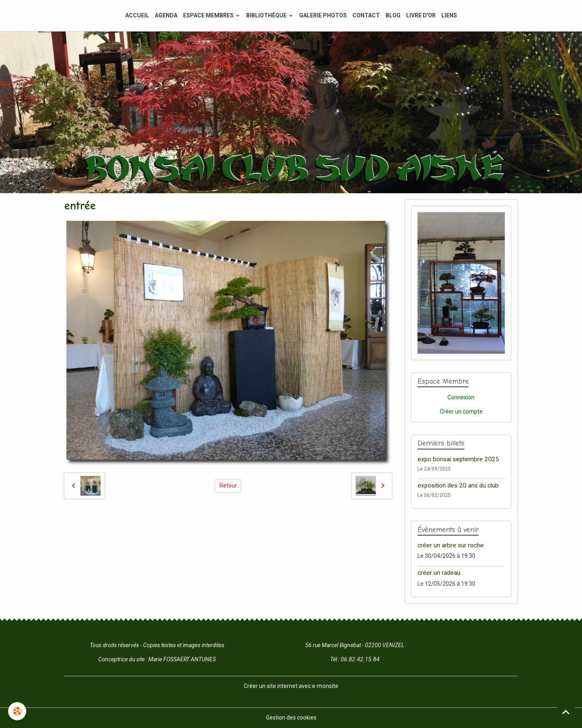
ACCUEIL (137, 15)
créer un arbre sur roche (451, 545)
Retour (228, 485)
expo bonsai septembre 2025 (458, 459)
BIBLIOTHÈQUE (267, 15)
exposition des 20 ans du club (458, 485)
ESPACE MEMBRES (209, 15)
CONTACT (366, 15)
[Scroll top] (566, 712)
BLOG (393, 15)
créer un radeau (439, 573)
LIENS (449, 15)
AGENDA (166, 15)
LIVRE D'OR (421, 15)
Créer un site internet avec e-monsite (291, 686)
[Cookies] (17, 711)
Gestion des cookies (291, 717)
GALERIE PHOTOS (323, 15)
